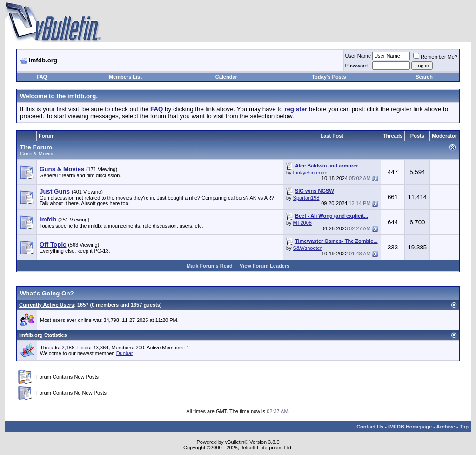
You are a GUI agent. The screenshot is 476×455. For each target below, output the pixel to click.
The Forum (36, 147)
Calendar (226, 77)
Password (356, 66)
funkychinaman (310, 173)
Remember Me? (435, 57)
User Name (358, 56)
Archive (446, 427)
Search (424, 77)
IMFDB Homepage (410, 427)
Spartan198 (306, 198)
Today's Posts (329, 77)
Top (464, 427)
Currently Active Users (47, 305)
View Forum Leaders (265, 266)
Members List (125, 77)
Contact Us (370, 427)
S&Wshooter (308, 248)
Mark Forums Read (210, 266)
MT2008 (302, 223)
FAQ (42, 77)
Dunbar (125, 353)
